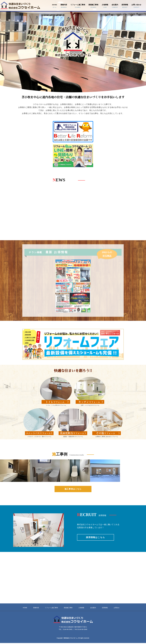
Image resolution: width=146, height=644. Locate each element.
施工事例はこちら (73, 489)
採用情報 (125, 6)
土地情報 (105, 6)
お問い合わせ (136, 6)
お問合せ (117, 608)
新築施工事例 (93, 6)
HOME (55, 6)
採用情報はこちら (96, 537)
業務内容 (64, 6)
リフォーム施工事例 (78, 6)
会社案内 (115, 6)
